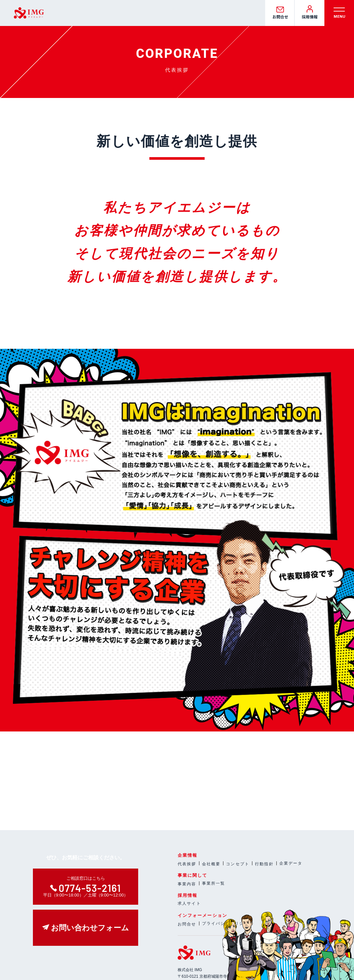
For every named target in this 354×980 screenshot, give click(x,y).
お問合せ (187, 924)
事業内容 (187, 884)
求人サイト (189, 903)
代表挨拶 (187, 864)
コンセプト (238, 864)
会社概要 (211, 864)
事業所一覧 (214, 883)
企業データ (291, 863)
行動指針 (264, 864)
